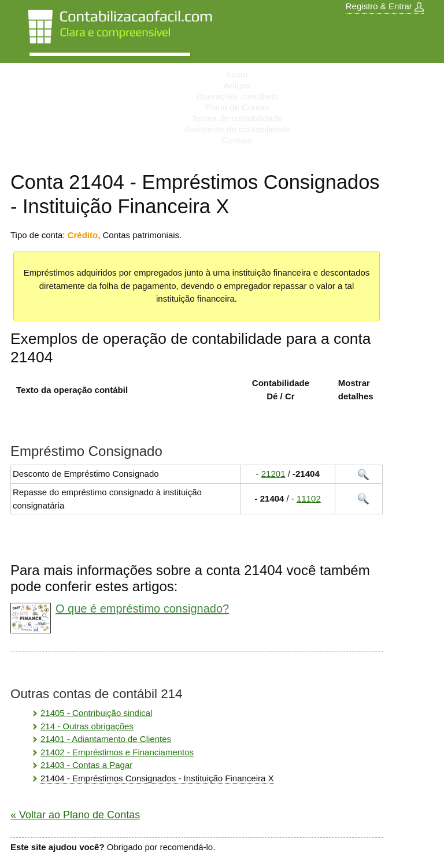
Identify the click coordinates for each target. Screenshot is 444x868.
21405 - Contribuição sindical (96, 713)
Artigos (237, 85)
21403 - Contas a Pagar (86, 765)
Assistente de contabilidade (237, 129)
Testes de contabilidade (237, 118)
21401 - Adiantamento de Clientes (106, 739)
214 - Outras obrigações (87, 726)
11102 (309, 498)
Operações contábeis (237, 96)
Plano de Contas (237, 107)
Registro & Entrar (385, 6)
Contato (237, 140)
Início (237, 74)
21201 (273, 474)
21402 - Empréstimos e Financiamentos (117, 752)
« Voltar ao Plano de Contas (75, 815)
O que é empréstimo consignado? (142, 609)
